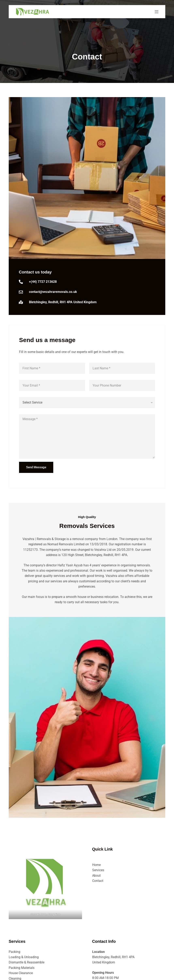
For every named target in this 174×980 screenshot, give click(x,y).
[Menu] (157, 12)
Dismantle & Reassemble (27, 962)
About (96, 876)
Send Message (36, 467)
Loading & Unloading (24, 957)
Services (98, 870)
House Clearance (21, 973)
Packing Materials (22, 968)
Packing (14, 952)
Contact (98, 881)
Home (96, 865)
